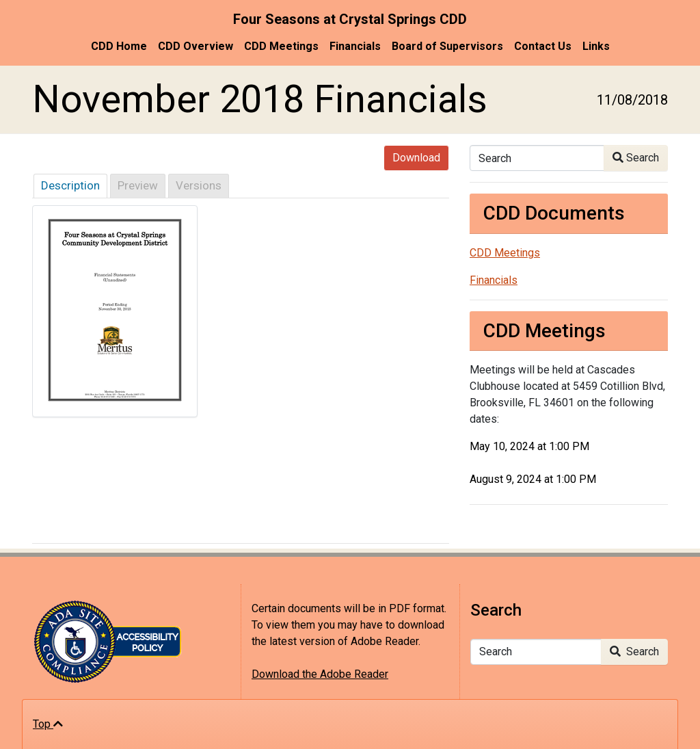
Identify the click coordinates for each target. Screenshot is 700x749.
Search (636, 158)
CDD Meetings (281, 46)
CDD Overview (196, 46)
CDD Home (119, 46)
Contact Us (543, 46)
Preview (138, 185)
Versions (199, 185)
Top (48, 724)
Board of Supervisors (447, 46)
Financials (355, 46)
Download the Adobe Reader (320, 674)
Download (416, 158)
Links (596, 46)
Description (70, 185)
